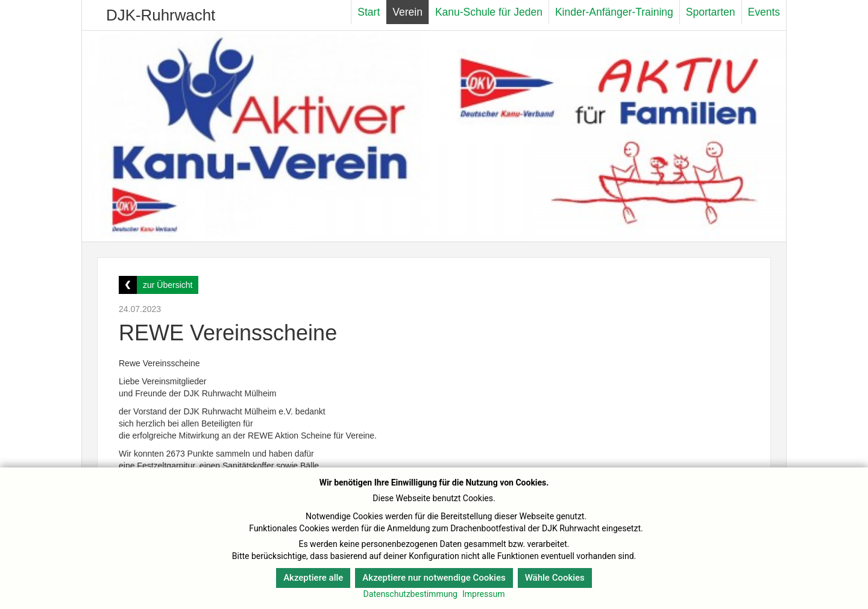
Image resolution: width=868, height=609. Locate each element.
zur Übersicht (168, 285)
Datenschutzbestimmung (410, 594)
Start (369, 12)
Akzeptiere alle (313, 578)
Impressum (483, 594)
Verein (407, 12)
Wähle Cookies (555, 578)
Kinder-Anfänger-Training (614, 12)
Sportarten (711, 12)
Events (764, 12)
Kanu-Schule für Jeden (489, 12)
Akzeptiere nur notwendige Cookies (434, 578)
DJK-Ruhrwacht (161, 15)
